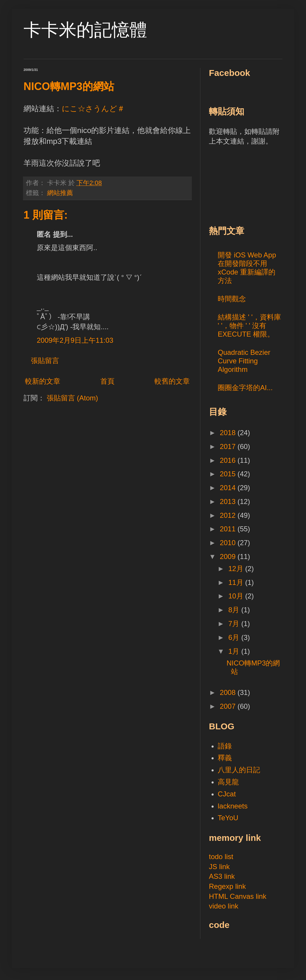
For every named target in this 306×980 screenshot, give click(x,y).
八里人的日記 (239, 770)
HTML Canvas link (238, 896)
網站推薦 (60, 193)
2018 (229, 433)
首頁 (107, 381)
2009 (229, 556)
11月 (237, 582)
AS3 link (222, 876)
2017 (229, 446)
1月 (235, 651)
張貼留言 (45, 361)
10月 (237, 596)
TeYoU (228, 818)
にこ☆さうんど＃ (93, 109)
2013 (229, 501)
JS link (219, 867)
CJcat (227, 794)
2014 (229, 488)
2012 (229, 515)
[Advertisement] (245, 184)
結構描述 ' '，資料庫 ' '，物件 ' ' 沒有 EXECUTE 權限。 (249, 326)
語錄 (225, 746)
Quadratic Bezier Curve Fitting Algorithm (244, 361)
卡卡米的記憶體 (85, 30)
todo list (221, 857)
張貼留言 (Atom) (73, 398)
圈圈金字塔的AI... (245, 388)
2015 (229, 474)
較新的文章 (43, 381)
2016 (229, 460)
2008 (229, 692)
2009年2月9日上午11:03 (75, 340)
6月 (235, 637)
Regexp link (227, 886)
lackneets (233, 806)
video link (224, 906)
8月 (235, 610)
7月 (235, 624)
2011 (229, 529)
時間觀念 (232, 299)
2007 (229, 706)
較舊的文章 (172, 381)
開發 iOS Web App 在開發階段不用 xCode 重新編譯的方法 (247, 268)
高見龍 (228, 782)
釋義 (225, 758)
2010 (229, 543)
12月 (237, 569)
